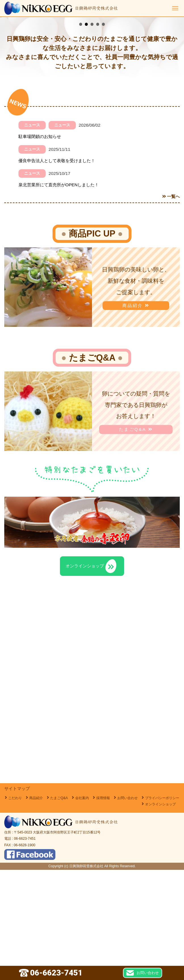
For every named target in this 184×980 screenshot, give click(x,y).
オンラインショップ (160, 914)
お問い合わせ (127, 908)
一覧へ (171, 307)
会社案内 (82, 908)
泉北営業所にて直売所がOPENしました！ (59, 295)
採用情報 (103, 908)
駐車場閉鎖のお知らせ (40, 247)
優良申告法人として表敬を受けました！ (57, 271)
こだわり (15, 908)
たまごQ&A (136, 540)
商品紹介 (136, 416)
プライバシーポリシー (162, 908)
